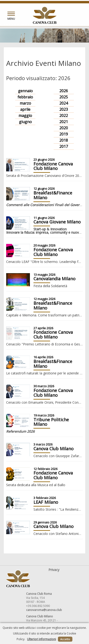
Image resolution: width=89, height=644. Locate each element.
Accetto (65, 639)
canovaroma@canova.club (44, 610)
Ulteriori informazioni (42, 639)
